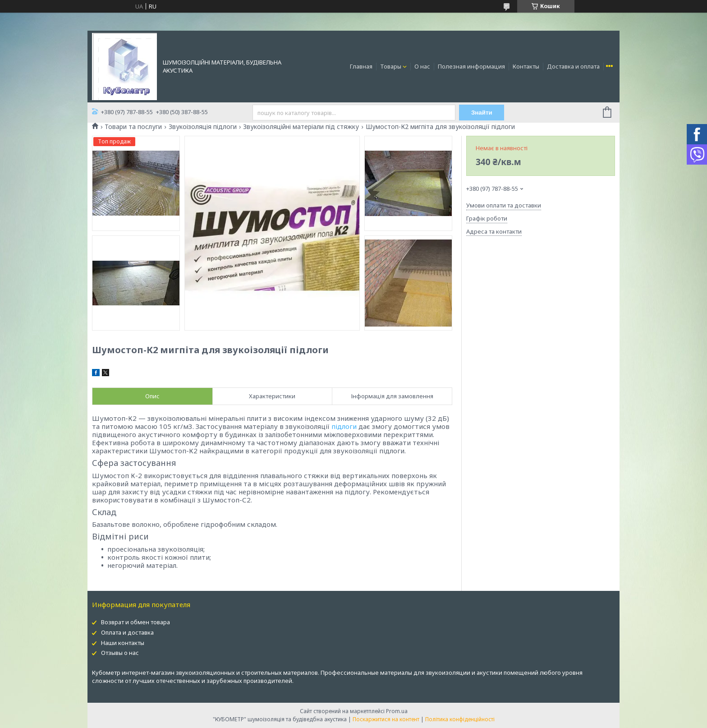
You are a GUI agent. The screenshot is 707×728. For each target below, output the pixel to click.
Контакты (526, 66)
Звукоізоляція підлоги (203, 127)
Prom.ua (397, 711)
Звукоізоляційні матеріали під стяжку (301, 127)
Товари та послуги (133, 127)
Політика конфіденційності (460, 719)
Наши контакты (123, 643)
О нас (422, 66)
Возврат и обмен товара (135, 622)
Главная (361, 66)
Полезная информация (471, 66)
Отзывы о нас (120, 653)
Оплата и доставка (127, 632)
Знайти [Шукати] (482, 113)
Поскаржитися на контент (386, 719)
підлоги (344, 426)
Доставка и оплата (573, 66)
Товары (391, 66)
